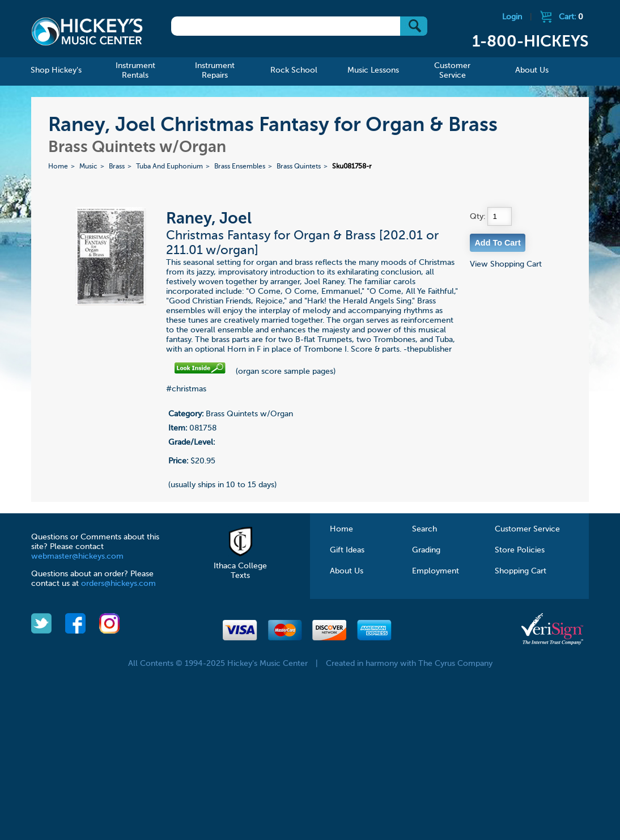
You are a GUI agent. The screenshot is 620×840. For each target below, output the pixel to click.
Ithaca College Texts (240, 566)
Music (88, 167)
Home (58, 167)
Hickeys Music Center (87, 31)
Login (512, 17)
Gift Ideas (347, 550)
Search (424, 529)
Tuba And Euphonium (169, 167)
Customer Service (527, 529)
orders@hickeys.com (118, 584)
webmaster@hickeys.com (77, 556)
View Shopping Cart (506, 264)
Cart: (571, 17)
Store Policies (520, 550)
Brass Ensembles (240, 167)
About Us (347, 571)
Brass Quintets (299, 167)
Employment (436, 571)
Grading (426, 550)
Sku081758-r (352, 167)
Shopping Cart (521, 571)
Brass (117, 167)
